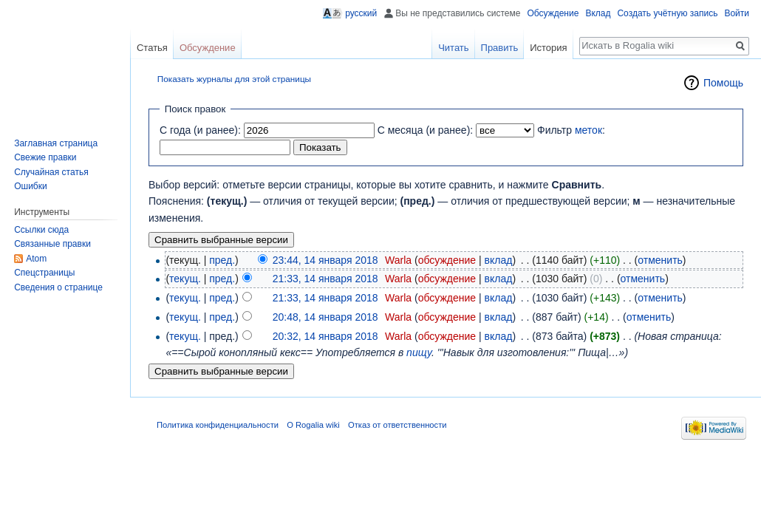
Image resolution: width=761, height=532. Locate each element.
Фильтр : (571, 130)
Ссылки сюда (41, 230)
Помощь (723, 83)
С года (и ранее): (200, 130)
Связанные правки (52, 244)
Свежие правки (45, 157)
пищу (419, 352)
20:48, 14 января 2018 (325, 317)
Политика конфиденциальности (218, 425)
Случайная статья (51, 172)
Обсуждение (553, 13)
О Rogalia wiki (313, 425)
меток (588, 130)
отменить (660, 260)
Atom (36, 259)
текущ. (185, 279)
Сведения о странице (58, 287)
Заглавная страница (56, 143)
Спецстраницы (44, 273)
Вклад (598, 13)
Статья (152, 48)
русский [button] (361, 13)
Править (500, 48)
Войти (737, 13)
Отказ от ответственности (397, 425)
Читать (453, 48)
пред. (222, 260)
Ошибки (31, 186)
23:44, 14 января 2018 (325, 260)
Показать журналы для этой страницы (234, 79)
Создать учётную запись (667, 13)
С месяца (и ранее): (426, 130)
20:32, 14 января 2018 (325, 336)
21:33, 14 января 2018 (325, 279)
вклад (499, 260)
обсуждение (447, 260)
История (548, 48)
